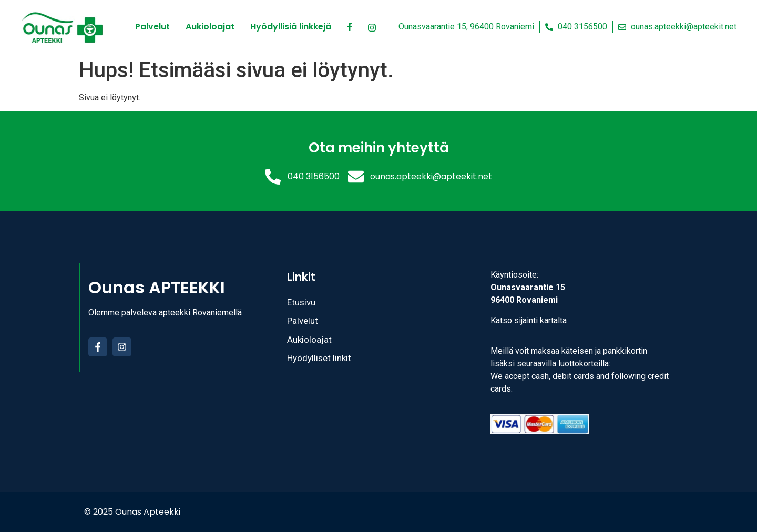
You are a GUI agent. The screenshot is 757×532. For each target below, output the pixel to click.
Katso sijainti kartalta (529, 320)
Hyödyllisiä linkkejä (291, 27)
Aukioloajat (210, 27)
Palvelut (152, 27)
